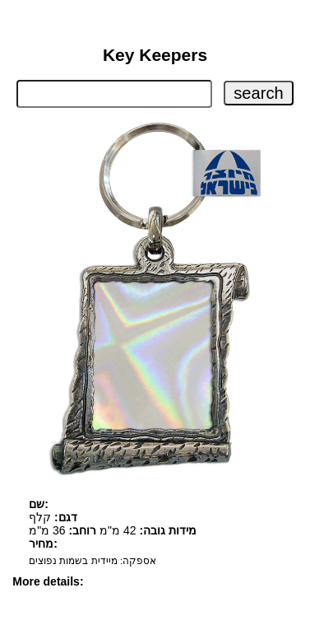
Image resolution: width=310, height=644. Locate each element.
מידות (183, 530)
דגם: (66, 517)
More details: (48, 581)
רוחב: (83, 530)
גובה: (152, 530)
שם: (39, 504)
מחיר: (43, 544)
